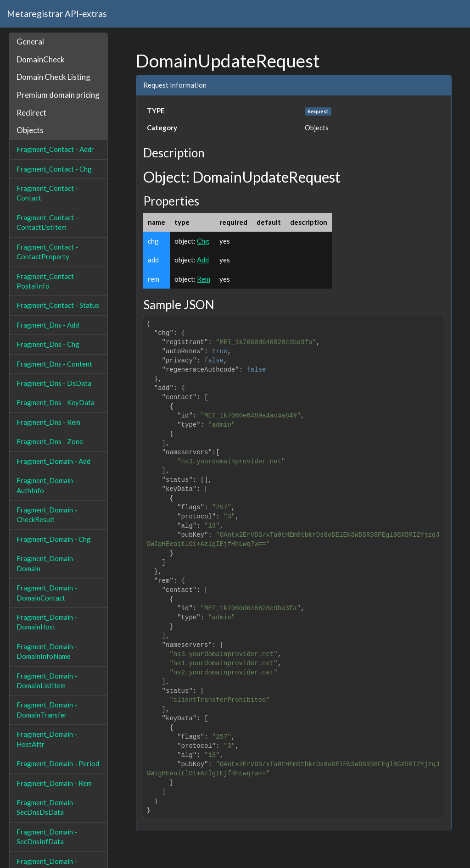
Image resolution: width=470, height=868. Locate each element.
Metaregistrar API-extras (57, 14)
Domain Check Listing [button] (53, 77)
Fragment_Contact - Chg (54, 169)
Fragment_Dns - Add (48, 325)
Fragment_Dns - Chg (48, 344)
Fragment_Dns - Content (54, 364)
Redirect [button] (31, 113)
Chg (203, 241)
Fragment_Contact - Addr (55, 149)
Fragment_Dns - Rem (48, 422)
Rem (204, 279)
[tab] (59, 42)
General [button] (30, 42)
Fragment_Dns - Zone (50, 441)
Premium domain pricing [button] (58, 95)
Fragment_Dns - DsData (54, 383)
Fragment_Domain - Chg (54, 539)
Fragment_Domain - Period (58, 763)
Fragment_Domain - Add (53, 461)
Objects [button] (30, 130)
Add (203, 260)
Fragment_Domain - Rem (54, 783)
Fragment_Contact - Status (58, 305)
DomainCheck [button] (41, 59)
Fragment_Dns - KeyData (56, 402)
